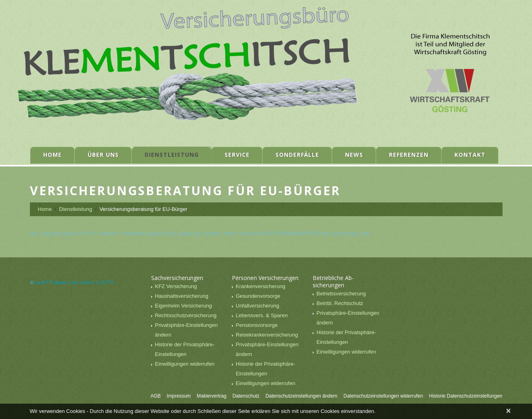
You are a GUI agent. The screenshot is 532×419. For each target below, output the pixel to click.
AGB (155, 396)
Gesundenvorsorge (258, 296)
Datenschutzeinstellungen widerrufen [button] (383, 396)
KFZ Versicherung (176, 286)
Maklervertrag (211, 396)
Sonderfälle (297, 155)
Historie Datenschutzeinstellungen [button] (466, 396)
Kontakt (470, 155)
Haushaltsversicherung (182, 296)
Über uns (103, 155)
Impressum (179, 396)
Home (53, 155)
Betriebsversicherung (341, 294)
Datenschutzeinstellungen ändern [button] (301, 396)
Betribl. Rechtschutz (340, 303)
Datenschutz (246, 396)
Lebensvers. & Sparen (262, 315)
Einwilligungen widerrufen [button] (185, 364)
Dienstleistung (172, 155)
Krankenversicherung (261, 286)
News (354, 155)
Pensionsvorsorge (257, 325)
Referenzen (409, 155)
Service (237, 155)
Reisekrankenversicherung (267, 335)
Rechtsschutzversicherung (186, 315)
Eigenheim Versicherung (184, 306)
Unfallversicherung (258, 306)
